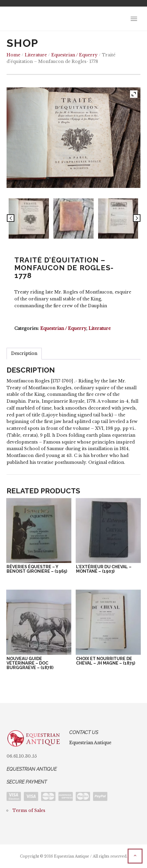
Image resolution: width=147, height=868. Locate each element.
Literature (36, 55)
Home (13, 55)
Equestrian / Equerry (74, 55)
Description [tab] (24, 353)
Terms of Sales (29, 810)
